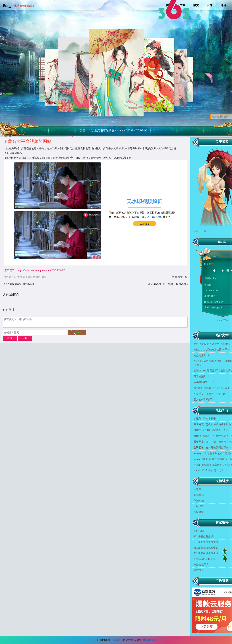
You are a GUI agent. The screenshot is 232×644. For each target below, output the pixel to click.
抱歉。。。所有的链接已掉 (209, 350)
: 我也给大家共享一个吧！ (212, 430)
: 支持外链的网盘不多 (211, 448)
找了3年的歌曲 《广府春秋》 (21, 284)
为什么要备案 (149, 640)
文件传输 (199, 531)
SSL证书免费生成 (203, 537)
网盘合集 (199, 355)
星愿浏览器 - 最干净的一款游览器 (167, 284)
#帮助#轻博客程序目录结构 (209, 388)
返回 (175, 277)
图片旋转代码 (201, 400)
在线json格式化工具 (205, 559)
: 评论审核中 (205, 419)
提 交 (10, 338)
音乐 (210, 5)
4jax (115, 640)
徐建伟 (197, 489)
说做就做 (199, 512)
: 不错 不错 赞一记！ (209, 470)
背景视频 (199, 376)
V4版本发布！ (201, 382)
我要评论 (182, 277)
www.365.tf (223, 320)
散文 (196, 5)
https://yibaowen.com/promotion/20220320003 (42, 270)
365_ (6, 5)
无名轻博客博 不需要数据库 (209, 344)
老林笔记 (199, 495)
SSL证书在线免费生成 (206, 542)
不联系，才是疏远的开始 (208, 394)
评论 (223, 5)
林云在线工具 (201, 565)
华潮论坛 (199, 501)
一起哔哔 (199, 506)
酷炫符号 (199, 570)
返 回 (25, 338)
